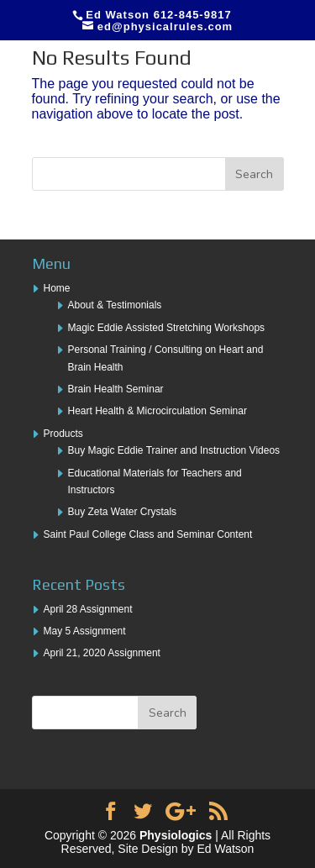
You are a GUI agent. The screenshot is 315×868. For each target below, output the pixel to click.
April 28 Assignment (88, 609)
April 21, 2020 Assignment (102, 653)
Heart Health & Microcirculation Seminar (157, 411)
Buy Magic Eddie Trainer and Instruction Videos (174, 450)
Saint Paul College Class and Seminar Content (148, 534)
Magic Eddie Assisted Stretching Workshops (167, 328)
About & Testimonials (115, 305)
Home (57, 288)
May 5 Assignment (85, 631)
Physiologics (176, 835)
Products (63, 434)
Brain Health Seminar (116, 389)
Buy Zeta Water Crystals (123, 512)
